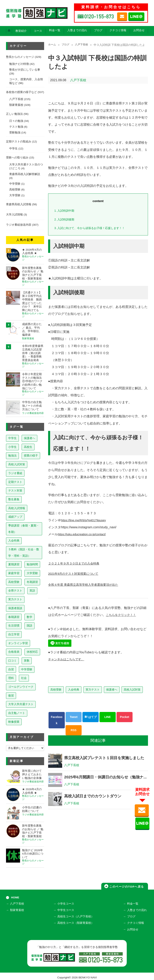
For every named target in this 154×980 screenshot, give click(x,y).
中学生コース (66, 910)
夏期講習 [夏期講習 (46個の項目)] (14, 564)
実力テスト (93, 690)
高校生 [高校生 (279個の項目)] (28, 447)
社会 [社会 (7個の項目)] (24, 678)
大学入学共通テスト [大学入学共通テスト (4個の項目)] (21, 704)
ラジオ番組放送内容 (19, 225)
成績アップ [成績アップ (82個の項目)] (15, 517)
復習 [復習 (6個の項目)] (11, 696)
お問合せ (139, 30)
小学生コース (66, 904)
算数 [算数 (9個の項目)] (27, 661)
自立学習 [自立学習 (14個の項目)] (14, 634)
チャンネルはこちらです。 (67, 659)
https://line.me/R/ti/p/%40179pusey (86, 520)
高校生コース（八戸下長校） (76, 916)
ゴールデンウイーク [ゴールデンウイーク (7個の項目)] (21, 687)
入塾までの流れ (77, 30)
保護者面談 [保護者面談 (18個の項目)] (15, 608)
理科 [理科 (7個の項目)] (11, 678)
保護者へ (112, 690)
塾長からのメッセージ (20, 57)
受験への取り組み (17, 158)
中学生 (13, 149)
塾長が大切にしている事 (25, 70)
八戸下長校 (83, 45)
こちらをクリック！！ (122, 615)
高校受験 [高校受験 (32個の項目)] (14, 582)
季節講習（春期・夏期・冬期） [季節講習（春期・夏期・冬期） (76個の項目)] (24, 529)
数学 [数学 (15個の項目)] (29, 617)
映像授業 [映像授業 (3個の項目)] (14, 722)
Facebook (57, 720)
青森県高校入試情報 (19, 204)
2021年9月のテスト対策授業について (75, 574)
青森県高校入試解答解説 (25, 174)
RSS (74, 730)
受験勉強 (15, 133)
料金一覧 (55, 30)
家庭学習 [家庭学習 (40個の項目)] (14, 573)
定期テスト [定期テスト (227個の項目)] (15, 482)
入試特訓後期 (65, 219)
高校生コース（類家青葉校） (76, 922)
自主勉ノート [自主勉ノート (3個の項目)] (17, 713)
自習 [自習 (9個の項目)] (11, 669)
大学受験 (15, 195)
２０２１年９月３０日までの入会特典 (75, 563)
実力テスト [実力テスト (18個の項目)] (15, 599)
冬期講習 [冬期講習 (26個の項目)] (32, 582)
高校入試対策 (132, 690)
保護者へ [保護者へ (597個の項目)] (29, 438)
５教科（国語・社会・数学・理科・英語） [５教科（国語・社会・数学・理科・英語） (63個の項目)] (24, 553)
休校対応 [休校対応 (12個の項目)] (32, 652)
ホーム (52, 45)
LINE (107, 717)
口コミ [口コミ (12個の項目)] (12, 661)
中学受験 (15, 184)
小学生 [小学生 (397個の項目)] (12, 447)
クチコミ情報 (118, 30)
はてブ (91, 717)
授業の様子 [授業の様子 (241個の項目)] (31, 455)
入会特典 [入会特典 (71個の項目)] (14, 541)
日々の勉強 (16, 121)
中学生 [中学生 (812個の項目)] (12, 438)
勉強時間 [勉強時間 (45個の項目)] (32, 564)
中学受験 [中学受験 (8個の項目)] (27, 669)
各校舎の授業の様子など (21, 92)
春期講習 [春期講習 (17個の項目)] (14, 617)
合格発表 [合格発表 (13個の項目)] (14, 652)
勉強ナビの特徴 (19, 64)
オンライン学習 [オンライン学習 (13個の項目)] (18, 643)
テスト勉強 (16, 127)
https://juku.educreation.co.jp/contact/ (84, 534)
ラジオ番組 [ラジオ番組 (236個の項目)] (15, 473)
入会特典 (74, 690)
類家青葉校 (16, 105)
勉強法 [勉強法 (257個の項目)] (12, 455)
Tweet (74, 717)
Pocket (125, 717)
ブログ (98, 30)
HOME (15, 897)
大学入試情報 (14, 215)
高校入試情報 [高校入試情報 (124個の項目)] (17, 508)
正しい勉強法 (14, 114)
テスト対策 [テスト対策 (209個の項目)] (15, 491)
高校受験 (56, 690)
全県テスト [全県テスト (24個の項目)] (15, 591)
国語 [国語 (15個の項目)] (29, 626)
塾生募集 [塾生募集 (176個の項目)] (14, 499)
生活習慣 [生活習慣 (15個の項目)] (14, 626)
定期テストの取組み (19, 142)
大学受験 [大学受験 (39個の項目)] (32, 573)
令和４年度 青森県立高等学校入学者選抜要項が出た (85, 585)
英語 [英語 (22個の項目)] (32, 591)
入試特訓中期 (65, 211)
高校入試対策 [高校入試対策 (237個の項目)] (17, 464)
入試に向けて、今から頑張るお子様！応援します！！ (92, 228)
